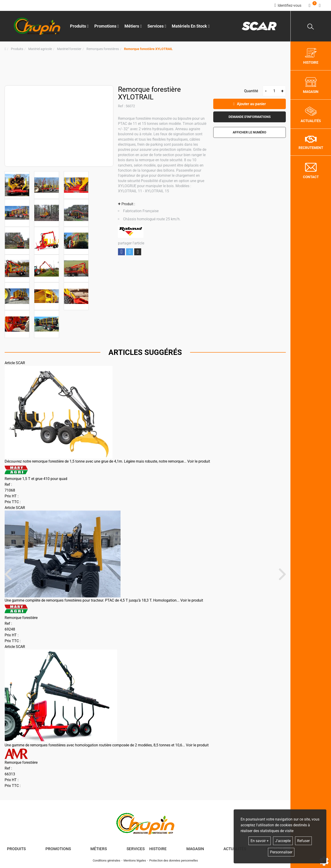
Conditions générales (107, 860)
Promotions (107, 26)
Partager (121, 252)
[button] (148, 49)
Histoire (158, 849)
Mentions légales (135, 860)
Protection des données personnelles (174, 860)
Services (136, 849)
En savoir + (260, 841)
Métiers (99, 849)
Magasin (195, 849)
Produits (79, 26)
